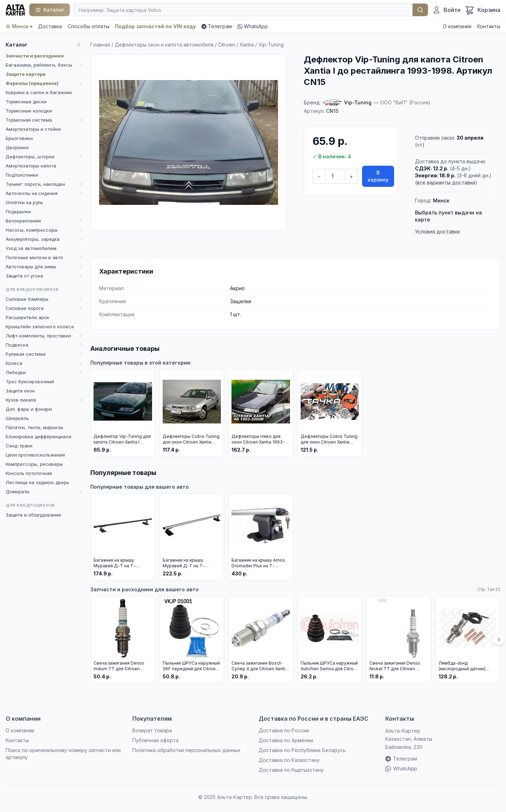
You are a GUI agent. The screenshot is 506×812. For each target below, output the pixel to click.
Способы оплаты (89, 26)
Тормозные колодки (29, 111)
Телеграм (217, 26)
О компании (457, 26)
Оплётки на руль (24, 202)
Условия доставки (437, 231)
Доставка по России (284, 730)
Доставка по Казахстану (289, 760)
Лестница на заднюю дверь (37, 482)
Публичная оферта (155, 740)
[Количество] (335, 176)
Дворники (17, 147)
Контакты (489, 26)
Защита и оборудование (33, 515)
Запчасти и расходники (35, 56)
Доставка (50, 26)
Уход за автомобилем (31, 248)
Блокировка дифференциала (38, 436)
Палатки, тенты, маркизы (34, 427)
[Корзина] (483, 10)
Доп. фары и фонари (29, 409)
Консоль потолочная (29, 473)
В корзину (378, 176)
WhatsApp (253, 26)
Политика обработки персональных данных (186, 750)
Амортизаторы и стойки (33, 129)
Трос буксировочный (30, 381)
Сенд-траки (19, 446)
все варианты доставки (446, 182)
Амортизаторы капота (31, 166)
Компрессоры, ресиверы (34, 464)
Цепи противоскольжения (35, 455)
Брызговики (19, 138)
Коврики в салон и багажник (39, 92)
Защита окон (20, 391)
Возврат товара (152, 730)
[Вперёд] (499, 640)
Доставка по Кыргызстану (291, 770)
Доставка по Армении (286, 740)
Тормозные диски (26, 102)
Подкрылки (18, 212)
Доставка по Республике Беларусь (302, 750)
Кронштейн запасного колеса (40, 326)
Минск (441, 200)
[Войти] (446, 10)
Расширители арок (28, 317)
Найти (420, 10)
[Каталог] (50, 10)
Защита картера (26, 74)
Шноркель (17, 418)
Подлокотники (22, 175)
